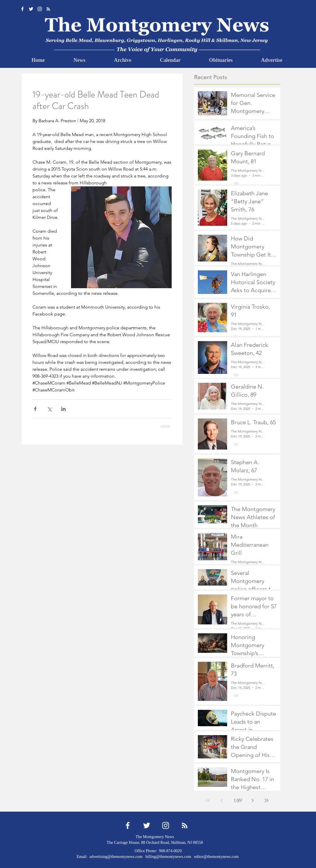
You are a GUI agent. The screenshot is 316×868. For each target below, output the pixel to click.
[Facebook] (22, 9)
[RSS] (48, 9)
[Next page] (253, 800)
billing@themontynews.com (168, 857)
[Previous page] (222, 800)
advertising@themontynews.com (116, 857)
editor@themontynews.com (216, 857)
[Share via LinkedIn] (63, 409)
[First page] (208, 800)
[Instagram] (40, 9)
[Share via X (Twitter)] (49, 409)
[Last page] (267, 800)
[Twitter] (31, 9)
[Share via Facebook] (35, 409)
